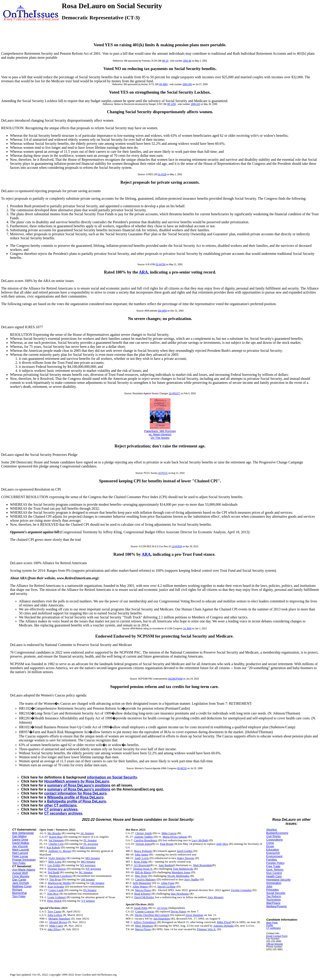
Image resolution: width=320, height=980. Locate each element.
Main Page (272, 923)
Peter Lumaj (20, 856)
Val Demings (56, 840)
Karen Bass (56, 837)
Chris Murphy (21, 876)
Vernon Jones (143, 844)
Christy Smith (144, 833)
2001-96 (187, 61)
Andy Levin (142, 858)
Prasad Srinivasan (24, 860)
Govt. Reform (275, 870)
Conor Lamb (56, 890)
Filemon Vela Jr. (207, 929)
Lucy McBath (200, 840)
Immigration (274, 883)
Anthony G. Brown (60, 851)
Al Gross (162, 908)
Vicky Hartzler (57, 858)
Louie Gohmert (57, 897)
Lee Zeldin (54, 865)
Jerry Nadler (192, 879)
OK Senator (97, 883)
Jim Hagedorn (162, 919)
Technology (274, 900)
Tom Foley (19, 863)
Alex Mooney (216, 897)
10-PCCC (163, 473)
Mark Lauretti (21, 850)
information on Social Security (112, 777)
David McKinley (144, 897)
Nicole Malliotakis (178, 876)
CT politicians (273, 928)
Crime (270, 843)
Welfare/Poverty (276, 906)
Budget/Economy (277, 833)
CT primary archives (61, 809)
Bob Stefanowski (23, 833)
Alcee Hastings (194, 915)
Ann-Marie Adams (24, 870)
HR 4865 (163, 84)
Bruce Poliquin (143, 851)
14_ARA (187, 629)
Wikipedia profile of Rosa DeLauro (75, 797)
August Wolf (20, 873)
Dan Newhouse (180, 894)
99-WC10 (182, 768)
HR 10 (165, 61)
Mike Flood (224, 922)
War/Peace (273, 903)
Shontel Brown (58, 922)
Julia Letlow (55, 915)
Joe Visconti (20, 846)
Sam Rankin (166, 865)
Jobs (269, 886)
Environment (274, 856)
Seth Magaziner (142, 883)
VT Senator (88, 901)
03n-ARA (162, 311)
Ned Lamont (20, 853)
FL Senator (90, 840)
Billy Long (55, 862)
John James (142, 854)
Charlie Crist (56, 844)
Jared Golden (185, 851)
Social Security (276, 893)
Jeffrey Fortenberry (145, 922)
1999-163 (195, 104)
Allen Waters (140, 886)
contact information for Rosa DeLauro (75, 793)
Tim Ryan (55, 879)
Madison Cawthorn (61, 876)
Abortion (272, 830)
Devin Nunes (178, 911)
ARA (143, 272)
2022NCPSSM (175, 679)
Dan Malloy (19, 836)
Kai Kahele (53, 847)
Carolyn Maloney (146, 879)
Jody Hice (222, 844)
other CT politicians (60, 805)
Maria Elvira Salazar (175, 837)
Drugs (270, 846)
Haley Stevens (186, 858)
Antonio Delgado (224, 926)
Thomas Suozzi (57, 869)
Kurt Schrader (56, 886)
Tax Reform (274, 896)
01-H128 (162, 174)
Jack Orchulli (20, 883)
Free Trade (273, 866)
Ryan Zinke (141, 862)
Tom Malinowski (183, 869)
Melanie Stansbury (59, 919)
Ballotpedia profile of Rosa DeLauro (77, 801)
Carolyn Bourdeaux (146, 840)
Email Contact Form (277, 936)
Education (273, 850)
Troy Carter (54, 911)
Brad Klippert (142, 894)
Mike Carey (56, 926)
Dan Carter (19, 880)
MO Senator (93, 858)
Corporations (274, 840)
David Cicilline (166, 886)
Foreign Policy (275, 863)
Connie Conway (145, 911)
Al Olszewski (142, 865)
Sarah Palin (141, 908)
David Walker (21, 843)
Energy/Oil (273, 853)
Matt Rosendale (202, 865)
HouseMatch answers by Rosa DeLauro (77, 781)
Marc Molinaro (144, 926)
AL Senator (87, 833)
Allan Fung (168, 883)
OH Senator (88, 879)
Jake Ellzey (54, 929)
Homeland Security (278, 880)
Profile (270, 925)
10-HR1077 (174, 393)
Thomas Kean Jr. (143, 869)
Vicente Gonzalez (241, 890)
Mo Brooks (54, 833)
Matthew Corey (22, 886)
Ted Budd (53, 872)
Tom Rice (53, 894)
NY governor (88, 865)
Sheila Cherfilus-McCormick (152, 915)
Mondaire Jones (181, 872)
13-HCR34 (177, 546)
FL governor (91, 844)
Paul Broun (167, 844)
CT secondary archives (63, 813)
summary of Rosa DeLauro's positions (79, 785)
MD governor (88, 847)
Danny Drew (20, 840)
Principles (272, 890)
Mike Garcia (169, 833)
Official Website (275, 944)
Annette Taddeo (143, 837)
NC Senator (86, 872)
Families (272, 860)
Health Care (274, 876)
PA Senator (90, 890)
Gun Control (274, 873)
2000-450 (187, 84)
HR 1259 (171, 104)
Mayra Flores (143, 890)
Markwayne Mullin (59, 883)
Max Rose (141, 876)
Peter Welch (54, 901)
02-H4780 (161, 265)
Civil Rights (273, 836)
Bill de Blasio (143, 872)
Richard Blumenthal (19, 891)
